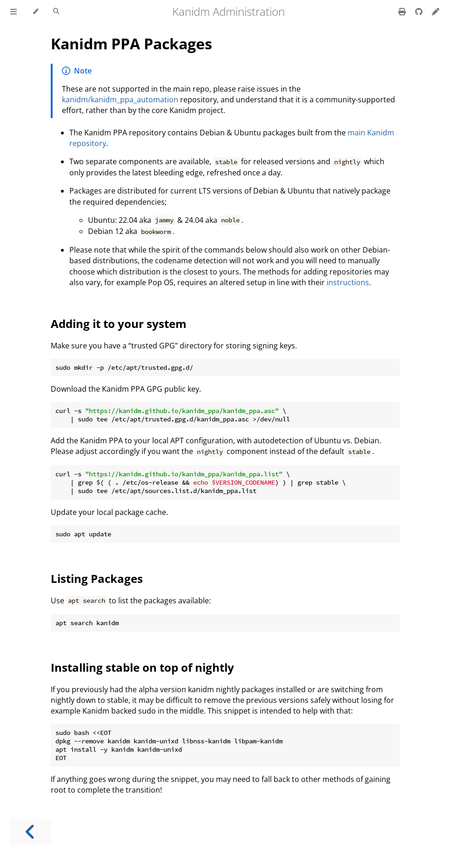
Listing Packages (97, 578)
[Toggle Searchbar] (56, 12)
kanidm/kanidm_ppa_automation (120, 100)
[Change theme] (35, 12)
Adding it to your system (119, 324)
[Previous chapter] (30, 832)
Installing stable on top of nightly (142, 667)
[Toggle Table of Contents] (13, 12)
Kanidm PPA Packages (131, 43)
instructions (348, 282)
